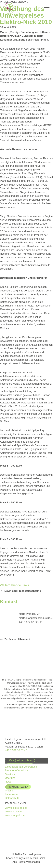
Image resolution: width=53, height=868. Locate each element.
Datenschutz (12, 798)
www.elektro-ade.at (16, 808)
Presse (9, 791)
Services (10, 774)
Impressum (11, 794)
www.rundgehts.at (15, 815)
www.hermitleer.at (15, 812)
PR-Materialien (18, 787)
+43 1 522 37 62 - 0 (16, 750)
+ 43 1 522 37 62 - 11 (31, 623)
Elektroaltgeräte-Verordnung (21, 767)
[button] (21, 592)
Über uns (10, 778)
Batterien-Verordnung (17, 770)
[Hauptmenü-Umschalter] (47, 6)
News (8, 782)
